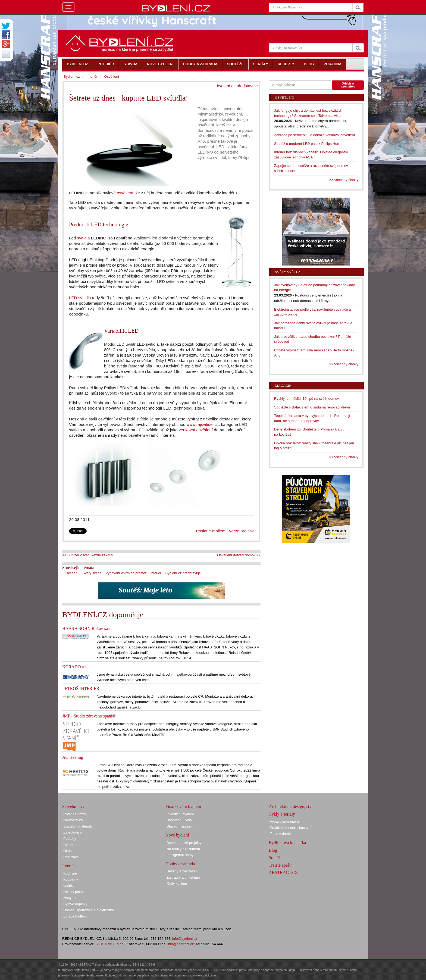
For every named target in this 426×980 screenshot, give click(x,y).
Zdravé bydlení (75, 916)
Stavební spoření (180, 826)
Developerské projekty (184, 843)
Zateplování (73, 832)
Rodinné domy (75, 814)
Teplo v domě (280, 834)
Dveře (68, 845)
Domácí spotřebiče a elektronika (89, 910)
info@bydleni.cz (185, 939)
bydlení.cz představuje (237, 86)
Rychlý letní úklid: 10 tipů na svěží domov (306, 399)
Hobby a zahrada (180, 864)
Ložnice (69, 886)
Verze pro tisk (241, 531)
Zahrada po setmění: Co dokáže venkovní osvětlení (314, 135)
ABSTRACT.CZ (283, 873)
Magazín (283, 386)
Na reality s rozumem (183, 849)
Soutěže (276, 858)
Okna (68, 851)
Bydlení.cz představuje (183, 573)
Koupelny (71, 879)
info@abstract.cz (181, 944)
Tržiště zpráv (280, 865)
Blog (273, 850)
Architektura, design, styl (291, 806)
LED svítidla (80, 298)
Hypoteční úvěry (179, 820)
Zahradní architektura (183, 877)
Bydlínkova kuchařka (287, 843)
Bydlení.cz (72, 77)
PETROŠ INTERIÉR (81, 689)
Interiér (156, 573)
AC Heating (73, 757)
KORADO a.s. (75, 667)
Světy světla (92, 573)
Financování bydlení (183, 806)
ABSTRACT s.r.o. (111, 944)
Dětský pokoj (73, 892)
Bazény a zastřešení (183, 871)
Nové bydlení (177, 835)
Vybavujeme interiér (285, 821)
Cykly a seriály (282, 814)
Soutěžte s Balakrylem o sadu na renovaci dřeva (312, 407)
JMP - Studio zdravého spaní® (89, 716)
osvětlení (125, 193)
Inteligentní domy (180, 855)
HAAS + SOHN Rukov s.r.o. (87, 628)
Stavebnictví (73, 806)
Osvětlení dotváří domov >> (239, 555)
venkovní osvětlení (196, 430)
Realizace (71, 857)
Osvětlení (71, 573)
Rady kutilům (177, 883)
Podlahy (70, 839)
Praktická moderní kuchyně (291, 828)
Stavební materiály (78, 826)
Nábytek (70, 898)
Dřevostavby (73, 820)
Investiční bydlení (180, 814)
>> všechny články (344, 180)
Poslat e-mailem (211, 531)
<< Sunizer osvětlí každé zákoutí (88, 555)
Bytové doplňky (75, 904)
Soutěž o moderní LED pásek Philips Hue (307, 144)
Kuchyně (70, 873)
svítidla (83, 238)
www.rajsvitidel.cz (203, 424)
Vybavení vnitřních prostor (126, 573)
